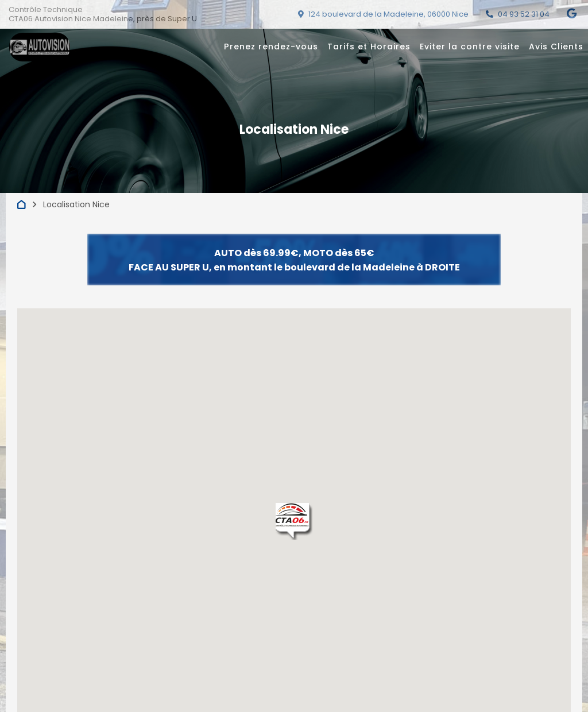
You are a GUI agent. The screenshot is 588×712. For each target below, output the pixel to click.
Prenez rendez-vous (271, 47)
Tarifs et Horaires (369, 47)
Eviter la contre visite (470, 47)
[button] (294, 521)
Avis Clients (556, 47)
